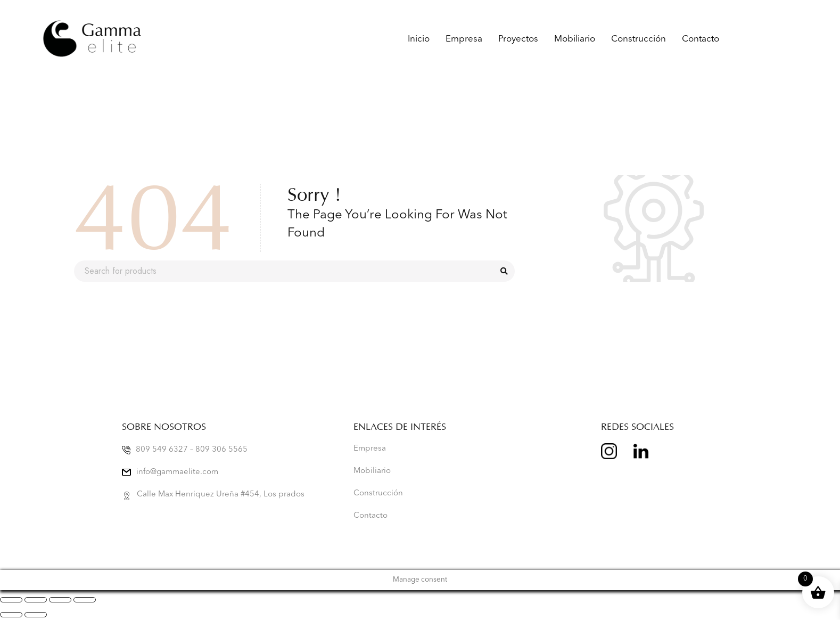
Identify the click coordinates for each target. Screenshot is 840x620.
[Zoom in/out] (11, 600)
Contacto (701, 39)
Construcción (639, 39)
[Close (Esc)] (85, 600)
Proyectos (518, 39)
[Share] (60, 600)
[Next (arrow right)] (36, 615)
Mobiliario (575, 39)
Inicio (419, 39)
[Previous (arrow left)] (11, 615)
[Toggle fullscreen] (36, 600)
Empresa (464, 39)
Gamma (751, 39)
